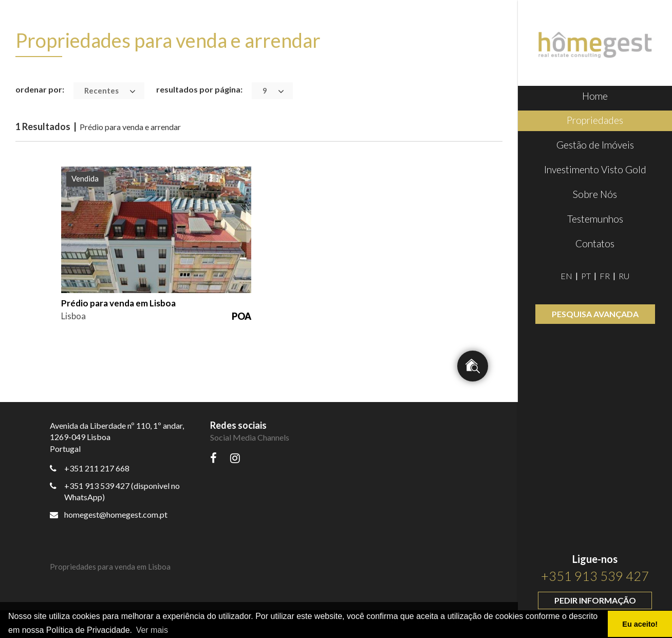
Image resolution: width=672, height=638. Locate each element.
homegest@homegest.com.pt (109, 514)
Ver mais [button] (152, 630)
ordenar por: (40, 89)
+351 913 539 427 (595, 576)
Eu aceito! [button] (640, 624)
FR (605, 276)
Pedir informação (595, 600)
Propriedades (595, 120)
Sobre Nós (595, 194)
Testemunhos (595, 219)
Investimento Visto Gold (595, 169)
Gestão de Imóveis (595, 145)
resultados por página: (199, 89)
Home (595, 96)
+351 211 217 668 (97, 468)
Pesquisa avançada (595, 314)
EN (566, 276)
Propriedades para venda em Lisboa (110, 567)
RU (624, 276)
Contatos (595, 243)
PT (586, 276)
